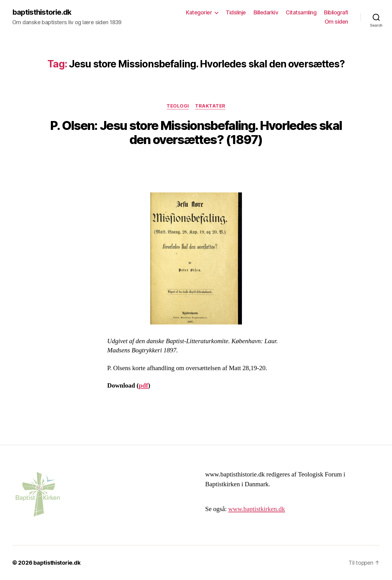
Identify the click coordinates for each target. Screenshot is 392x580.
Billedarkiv (266, 12)
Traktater (210, 106)
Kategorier (199, 12)
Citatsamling (301, 12)
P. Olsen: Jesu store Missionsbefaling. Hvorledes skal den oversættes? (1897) (196, 133)
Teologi (178, 106)
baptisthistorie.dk (42, 12)
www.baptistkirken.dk (256, 509)
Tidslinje (236, 12)
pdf (143, 386)
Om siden (336, 22)
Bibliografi (336, 12)
